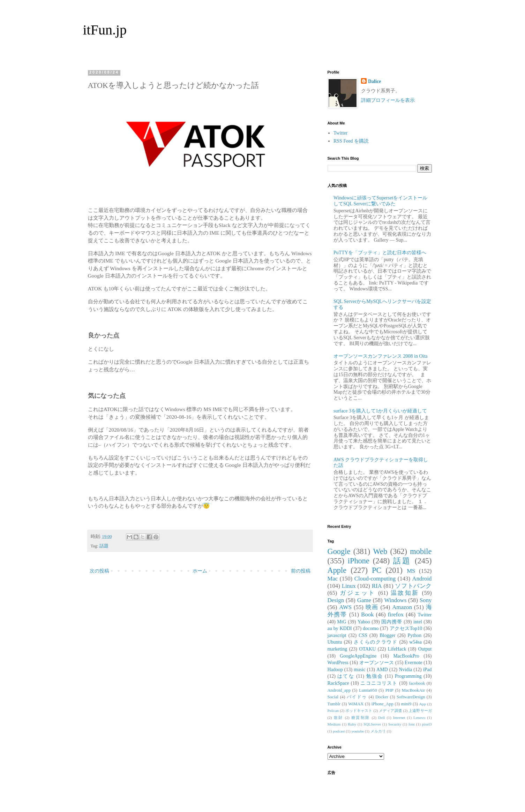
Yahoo (364, 622)
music (359, 670)
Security (395, 724)
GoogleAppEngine (358, 656)
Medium (334, 724)
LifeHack (397, 649)
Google (339, 551)
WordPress (338, 663)
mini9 (406, 704)
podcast (339, 731)
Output (425, 649)
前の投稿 (301, 571)
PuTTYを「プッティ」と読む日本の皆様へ (380, 253)
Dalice (374, 81)
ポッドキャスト (359, 711)
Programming (408, 676)
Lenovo (419, 718)
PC (377, 570)
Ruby (352, 724)
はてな (346, 676)
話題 (104, 546)
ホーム (200, 571)
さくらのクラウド (376, 642)
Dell (381, 718)
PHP (389, 690)
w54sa (415, 642)
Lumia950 (368, 690)
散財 (339, 718)
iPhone (359, 561)
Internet (399, 718)
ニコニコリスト (379, 683)
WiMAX (356, 704)
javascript (337, 635)
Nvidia (405, 670)
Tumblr (334, 704)
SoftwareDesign (411, 697)
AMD (382, 670)
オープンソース (377, 663)
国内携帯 (392, 622)
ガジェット (358, 593)
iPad (427, 670)
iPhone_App (382, 704)
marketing (337, 649)
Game (364, 600)
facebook (417, 683)
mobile (421, 551)
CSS (363, 635)
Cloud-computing (375, 579)
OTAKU (367, 649)
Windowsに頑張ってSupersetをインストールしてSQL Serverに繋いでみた (380, 201)
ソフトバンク (413, 586)
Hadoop (335, 670)
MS (411, 571)
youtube (358, 731)
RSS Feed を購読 (351, 141)
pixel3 (427, 724)
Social (333, 697)
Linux (349, 586)
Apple (337, 570)
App (423, 704)
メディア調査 (390, 711)
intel (418, 622)
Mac (333, 579)
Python (415, 635)
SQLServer (372, 724)
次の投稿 (99, 571)
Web (380, 551)
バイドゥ (357, 697)
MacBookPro (406, 656)
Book (367, 614)
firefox (396, 614)
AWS (345, 607)
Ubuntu (335, 642)
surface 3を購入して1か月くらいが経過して (380, 411)
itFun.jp (105, 30)
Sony (426, 600)
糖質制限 (361, 718)
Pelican (333, 711)
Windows (396, 600)
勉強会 (375, 676)
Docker (382, 697)
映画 (372, 607)
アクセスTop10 (406, 628)
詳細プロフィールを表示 (388, 100)
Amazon (402, 607)
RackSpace (338, 683)
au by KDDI (340, 628)
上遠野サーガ (420, 711)
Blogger (387, 635)
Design (336, 600)
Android (422, 579)
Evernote (414, 663)
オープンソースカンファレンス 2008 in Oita (381, 356)
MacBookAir (413, 690)
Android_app (339, 690)
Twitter (340, 133)
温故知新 (405, 593)
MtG (342, 622)
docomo (371, 628)
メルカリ (378, 731)
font (412, 724)
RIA (377, 586)
